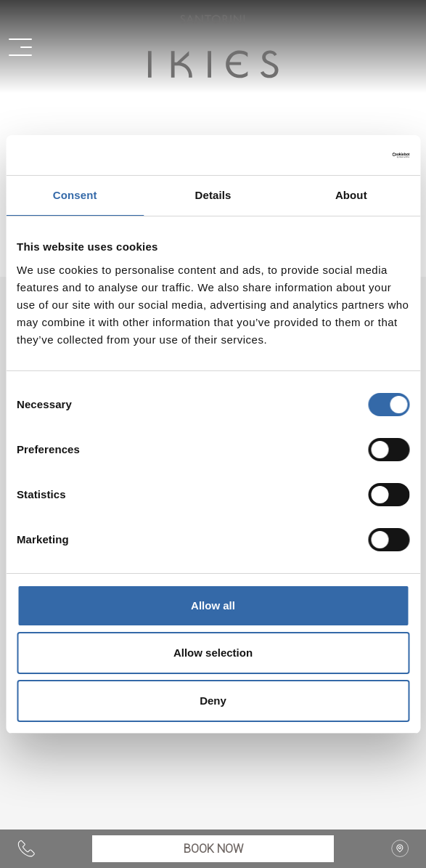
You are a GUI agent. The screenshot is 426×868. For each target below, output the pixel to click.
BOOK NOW (213, 849)
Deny (213, 701)
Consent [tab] (75, 195)
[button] (29, 46)
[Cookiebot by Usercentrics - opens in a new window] (346, 155)
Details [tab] (213, 195)
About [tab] (351, 195)
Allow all (213, 605)
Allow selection (213, 653)
